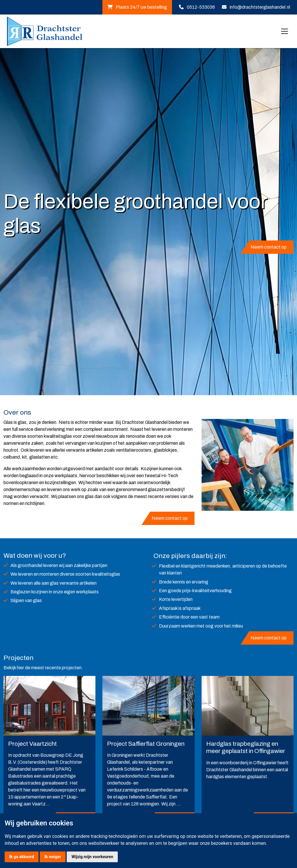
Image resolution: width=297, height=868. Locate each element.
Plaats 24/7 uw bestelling (137, 7)
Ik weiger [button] (53, 857)
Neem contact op (269, 247)
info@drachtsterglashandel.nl (260, 7)
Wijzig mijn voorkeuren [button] (92, 857)
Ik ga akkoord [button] (22, 857)
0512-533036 (201, 7)
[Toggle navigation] (285, 31)
